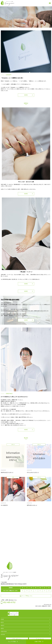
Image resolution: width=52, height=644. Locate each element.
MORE (26, 95)
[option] (26, 17)
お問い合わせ (17, 639)
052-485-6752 (40, 639)
